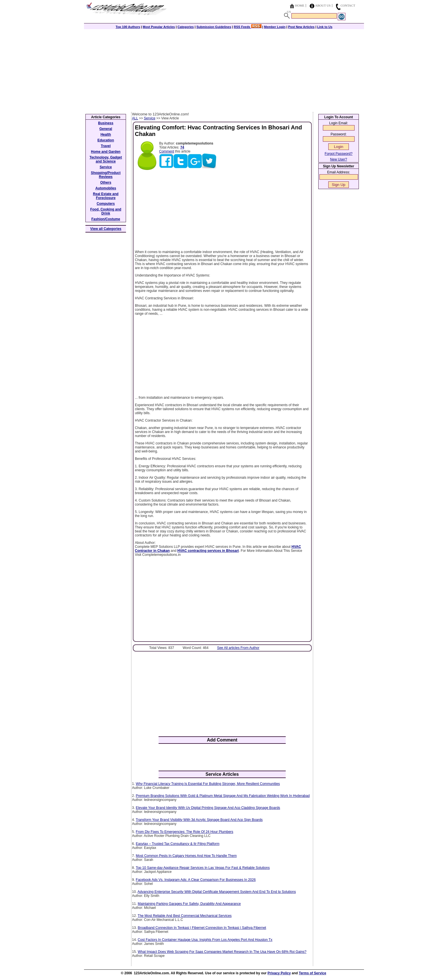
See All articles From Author (238, 648)
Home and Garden (106, 152)
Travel (106, 146)
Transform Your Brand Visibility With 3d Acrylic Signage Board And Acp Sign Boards (199, 820)
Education (106, 140)
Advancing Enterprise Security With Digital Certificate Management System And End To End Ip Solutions (217, 892)
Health (106, 135)
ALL (135, 118)
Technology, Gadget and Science (106, 159)
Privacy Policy (279, 973)
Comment (167, 151)
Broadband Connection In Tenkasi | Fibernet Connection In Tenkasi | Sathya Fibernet (202, 928)
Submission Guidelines (214, 27)
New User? (338, 159)
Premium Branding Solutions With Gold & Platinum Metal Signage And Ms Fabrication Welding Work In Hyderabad (223, 796)
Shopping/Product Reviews (106, 175)
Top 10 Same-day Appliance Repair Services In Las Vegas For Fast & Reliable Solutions (203, 868)
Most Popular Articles (159, 27)
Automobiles (106, 188)
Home (300, 5)
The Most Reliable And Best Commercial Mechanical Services (185, 916)
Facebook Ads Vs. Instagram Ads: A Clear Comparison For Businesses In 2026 (196, 880)
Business (106, 123)
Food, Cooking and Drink (106, 211)
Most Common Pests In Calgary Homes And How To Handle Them (186, 856)
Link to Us (325, 27)
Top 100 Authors (128, 27)
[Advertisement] (224, 69)
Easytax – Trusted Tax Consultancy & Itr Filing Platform (178, 844)
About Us (323, 5)
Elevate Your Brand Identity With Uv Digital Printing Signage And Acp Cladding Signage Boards (208, 808)
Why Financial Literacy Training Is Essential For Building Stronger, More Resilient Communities (208, 784)
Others (106, 183)
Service (150, 118)
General (106, 129)
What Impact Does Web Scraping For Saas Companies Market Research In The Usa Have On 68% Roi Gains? (222, 952)
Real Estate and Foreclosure (106, 196)
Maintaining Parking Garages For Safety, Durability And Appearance (189, 904)
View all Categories (106, 229)
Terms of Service (313, 973)
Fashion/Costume (106, 219)
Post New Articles (301, 27)
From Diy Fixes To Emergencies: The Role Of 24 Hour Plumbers (184, 832)
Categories (186, 27)
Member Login (275, 27)
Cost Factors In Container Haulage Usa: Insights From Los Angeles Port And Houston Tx (205, 940)
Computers (106, 204)
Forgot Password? (338, 154)
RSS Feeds (248, 27)
